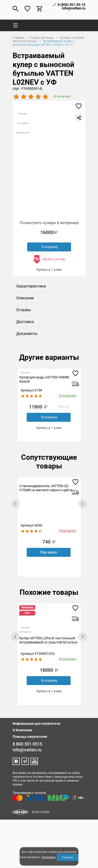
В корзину (50, 247)
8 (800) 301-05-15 (72, 5)
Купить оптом (54, 259)
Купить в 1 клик (49, 270)
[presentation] (15, 504)
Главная (19, 38)
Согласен (67, 857)
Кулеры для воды (42, 38)
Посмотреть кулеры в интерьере (49, 223)
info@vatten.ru (74, 8)
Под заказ (49, 552)
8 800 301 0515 (27, 744)
